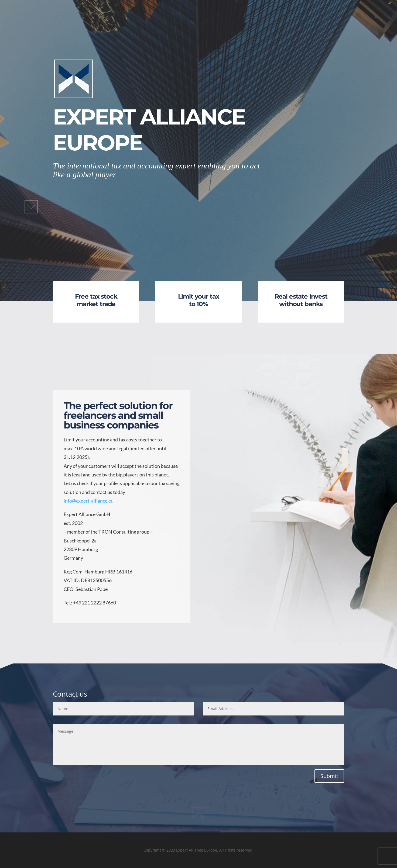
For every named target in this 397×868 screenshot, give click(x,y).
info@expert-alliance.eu (89, 501)
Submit (329, 776)
